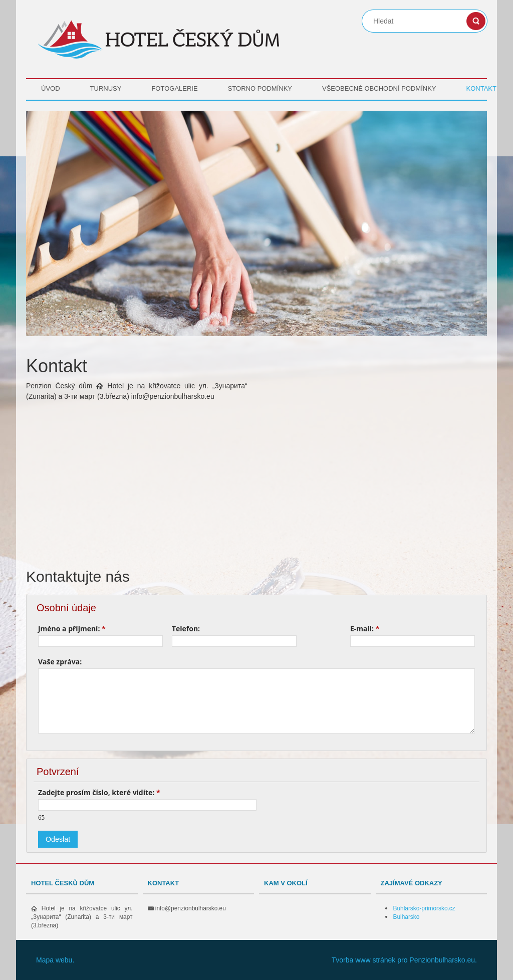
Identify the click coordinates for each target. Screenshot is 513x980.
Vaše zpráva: (60, 662)
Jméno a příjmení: (72, 629)
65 (41, 817)
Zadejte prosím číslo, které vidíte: (99, 792)
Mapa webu (54, 960)
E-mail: (365, 629)
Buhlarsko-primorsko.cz (424, 908)
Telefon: (186, 629)
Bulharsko (407, 917)
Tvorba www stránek (364, 960)
